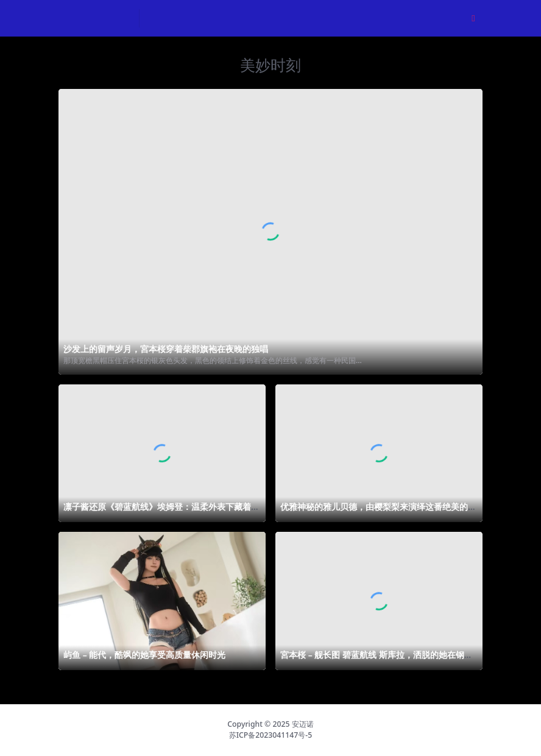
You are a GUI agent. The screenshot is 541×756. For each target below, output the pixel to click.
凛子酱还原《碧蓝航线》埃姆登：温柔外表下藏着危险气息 (161, 512)
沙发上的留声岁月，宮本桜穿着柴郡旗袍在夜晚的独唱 (166, 349)
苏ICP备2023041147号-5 (271, 735)
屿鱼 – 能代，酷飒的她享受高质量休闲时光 (144, 655)
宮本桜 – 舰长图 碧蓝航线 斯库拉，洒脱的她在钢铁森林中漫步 (377, 660)
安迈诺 (303, 724)
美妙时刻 (270, 65)
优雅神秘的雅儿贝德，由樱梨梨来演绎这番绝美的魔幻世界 (378, 512)
